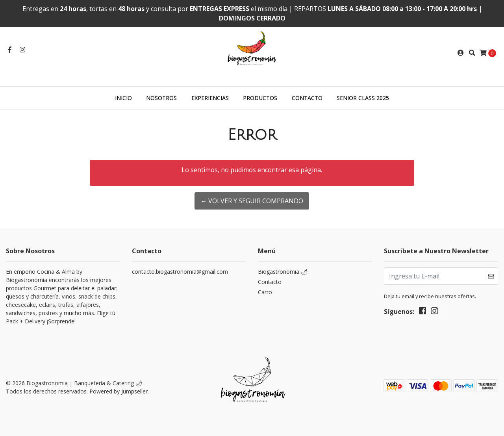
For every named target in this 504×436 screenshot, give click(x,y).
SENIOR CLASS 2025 (363, 98)
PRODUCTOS (260, 98)
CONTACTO (307, 98)
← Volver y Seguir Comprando (252, 201)
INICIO (123, 98)
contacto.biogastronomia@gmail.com (180, 272)
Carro (265, 292)
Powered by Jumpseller (119, 391)
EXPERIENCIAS (210, 98)
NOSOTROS (161, 98)
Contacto (270, 282)
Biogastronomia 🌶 (283, 272)
